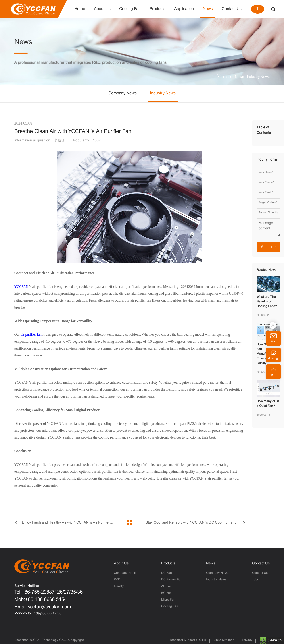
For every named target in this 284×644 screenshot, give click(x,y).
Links (217, 640)
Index (227, 77)
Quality (119, 586)
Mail (274, 342)
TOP (274, 375)
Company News (122, 93)
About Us (121, 563)
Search (273, 9)
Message (273, 358)
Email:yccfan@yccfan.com (43, 607)
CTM (203, 640)
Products (168, 563)
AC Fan (166, 586)
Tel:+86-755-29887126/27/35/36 (48, 592)
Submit (268, 247)
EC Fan (166, 593)
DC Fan (167, 573)
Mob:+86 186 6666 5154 (41, 600)
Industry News (258, 77)
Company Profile (126, 573)
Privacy (247, 640)
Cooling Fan (170, 606)
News (239, 77)
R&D (117, 580)
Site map (228, 640)
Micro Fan (168, 600)
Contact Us (261, 563)
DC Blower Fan (172, 580)
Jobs (255, 580)
